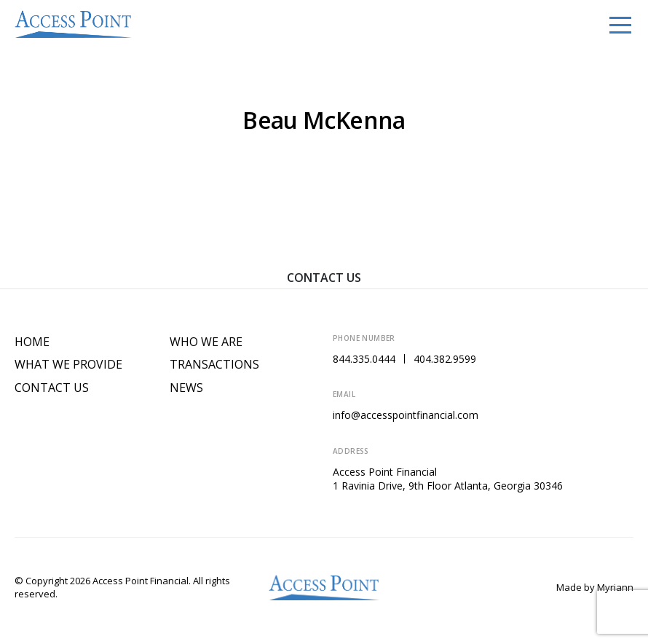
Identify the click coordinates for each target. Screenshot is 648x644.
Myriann (615, 587)
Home (32, 342)
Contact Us (324, 278)
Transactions (214, 365)
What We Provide (68, 365)
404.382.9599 (445, 359)
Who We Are (206, 342)
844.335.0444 (364, 359)
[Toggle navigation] (620, 24)
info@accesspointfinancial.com (406, 415)
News (186, 388)
